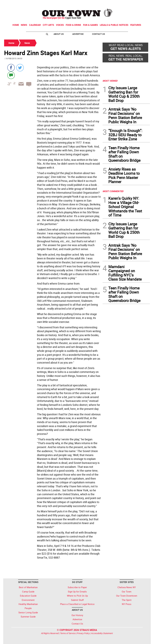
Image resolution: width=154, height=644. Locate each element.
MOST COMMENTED (113, 191)
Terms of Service (68, 633)
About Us (59, 34)
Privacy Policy (83, 633)
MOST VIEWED (110, 81)
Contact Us (99, 34)
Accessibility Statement (102, 633)
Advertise (78, 34)
